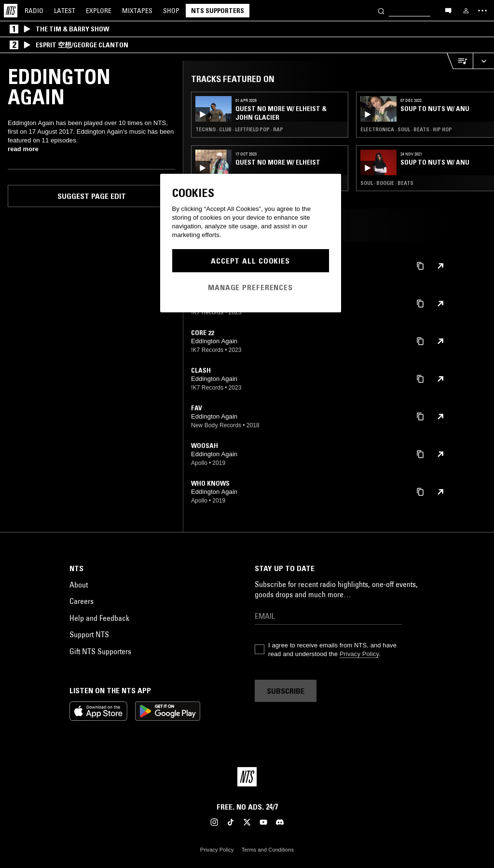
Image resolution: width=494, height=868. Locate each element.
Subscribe (286, 691)
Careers (82, 601)
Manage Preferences (250, 287)
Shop (171, 11)
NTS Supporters (218, 11)
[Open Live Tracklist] (460, 61)
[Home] (11, 11)
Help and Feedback (99, 618)
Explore (99, 11)
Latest (65, 11)
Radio (34, 11)
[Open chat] (448, 10)
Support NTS (89, 634)
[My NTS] (466, 11)
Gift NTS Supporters (100, 651)
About (79, 585)
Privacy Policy (359, 654)
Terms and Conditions (268, 850)
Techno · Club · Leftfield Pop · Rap (239, 129)
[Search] (381, 10)
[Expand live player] (483, 61)
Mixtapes (137, 11)
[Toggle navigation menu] (482, 11)
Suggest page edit (92, 196)
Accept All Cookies (250, 261)
